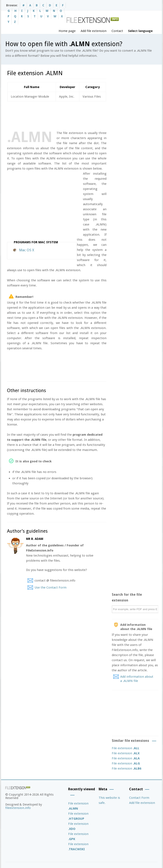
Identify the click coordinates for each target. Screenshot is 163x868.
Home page (67, 31)
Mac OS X (27, 250)
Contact (117, 31)
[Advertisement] (84, 115)
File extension (126, 748)
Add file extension (94, 31)
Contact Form (139, 798)
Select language (140, 31)
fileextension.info (18, 808)
